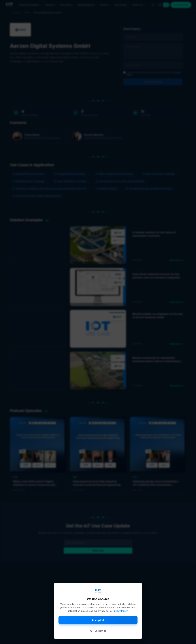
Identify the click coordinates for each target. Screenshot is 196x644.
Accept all (98, 620)
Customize (98, 631)
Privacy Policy (120, 611)
